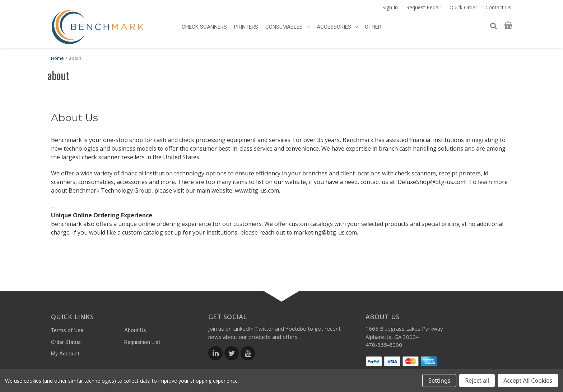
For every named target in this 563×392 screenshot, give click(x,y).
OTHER (373, 27)
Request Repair (424, 7)
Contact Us (498, 7)
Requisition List (142, 342)
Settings (439, 381)
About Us (135, 330)
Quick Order (463, 7)
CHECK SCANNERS (204, 27)
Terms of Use (67, 330)
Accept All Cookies (528, 381)
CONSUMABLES (287, 27)
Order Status (66, 342)
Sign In (390, 7)
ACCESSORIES (337, 27)
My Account (65, 354)
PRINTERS (246, 27)
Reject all (477, 381)
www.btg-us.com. (257, 190)
